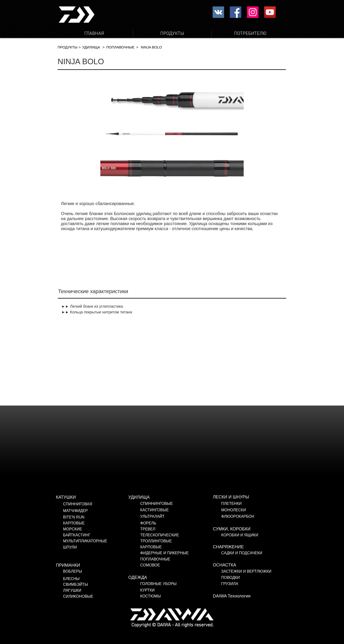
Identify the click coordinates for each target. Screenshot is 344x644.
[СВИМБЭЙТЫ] (92, 585)
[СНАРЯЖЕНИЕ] (249, 547)
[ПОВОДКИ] (253, 578)
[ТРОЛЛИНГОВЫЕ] (167, 541)
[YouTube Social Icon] (270, 12)
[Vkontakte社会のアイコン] (218, 12)
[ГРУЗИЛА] (253, 584)
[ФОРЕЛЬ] (177, 523)
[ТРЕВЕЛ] (170, 529)
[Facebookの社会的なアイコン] (236, 12)
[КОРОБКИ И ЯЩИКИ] (255, 535)
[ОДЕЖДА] (165, 578)
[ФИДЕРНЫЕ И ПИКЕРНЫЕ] (170, 553)
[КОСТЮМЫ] (159, 596)
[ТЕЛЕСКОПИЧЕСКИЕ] (170, 535)
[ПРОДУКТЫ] (67, 47)
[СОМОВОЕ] (167, 565)
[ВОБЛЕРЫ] (90, 571)
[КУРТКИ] (177, 590)
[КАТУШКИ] (92, 497)
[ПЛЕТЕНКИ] (255, 504)
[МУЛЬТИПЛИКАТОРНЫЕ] (99, 541)
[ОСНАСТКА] (249, 565)
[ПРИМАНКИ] (92, 565)
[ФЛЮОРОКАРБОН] (255, 517)
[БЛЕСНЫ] (87, 579)
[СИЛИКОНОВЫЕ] (95, 596)
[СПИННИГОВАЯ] (99, 504)
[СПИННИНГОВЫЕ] (177, 504)
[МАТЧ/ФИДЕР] (99, 511)
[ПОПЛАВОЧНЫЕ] (170, 559)
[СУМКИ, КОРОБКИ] (249, 529)
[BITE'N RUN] (99, 517)
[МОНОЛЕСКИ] (255, 510)
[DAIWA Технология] (249, 596)
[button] (80, 47)
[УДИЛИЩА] (91, 47)
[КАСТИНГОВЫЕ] (177, 510)
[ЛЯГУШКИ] (92, 591)
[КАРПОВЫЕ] (99, 523)
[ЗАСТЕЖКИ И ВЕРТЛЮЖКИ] (253, 571)
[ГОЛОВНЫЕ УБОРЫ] (177, 584)
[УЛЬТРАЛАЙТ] (177, 517)
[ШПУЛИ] (99, 547)
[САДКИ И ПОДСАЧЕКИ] (255, 553)
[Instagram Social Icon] (253, 12)
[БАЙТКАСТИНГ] (99, 535)
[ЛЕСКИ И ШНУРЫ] (249, 497)
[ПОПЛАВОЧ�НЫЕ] (120, 47)
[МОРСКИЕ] (99, 529)
